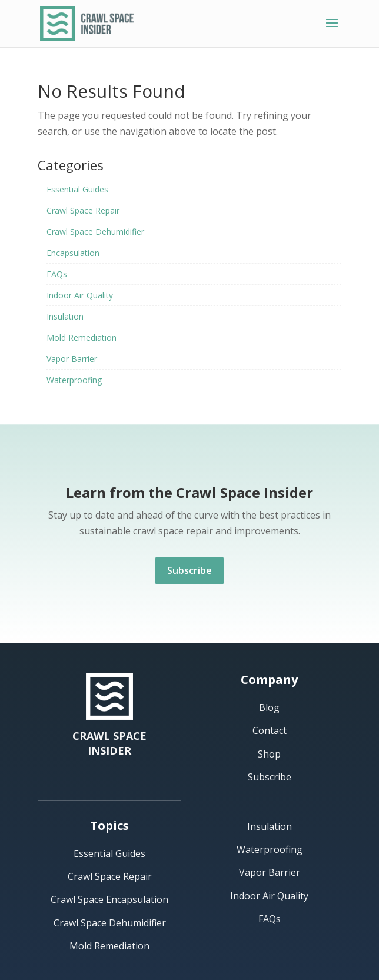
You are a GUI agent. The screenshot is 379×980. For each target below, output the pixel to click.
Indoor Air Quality (80, 295)
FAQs (57, 274)
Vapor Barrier (72, 359)
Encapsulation (73, 253)
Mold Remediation (82, 338)
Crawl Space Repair (83, 210)
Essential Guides (77, 189)
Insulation (65, 316)
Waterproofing (74, 380)
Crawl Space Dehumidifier (95, 232)
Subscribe (189, 570)
